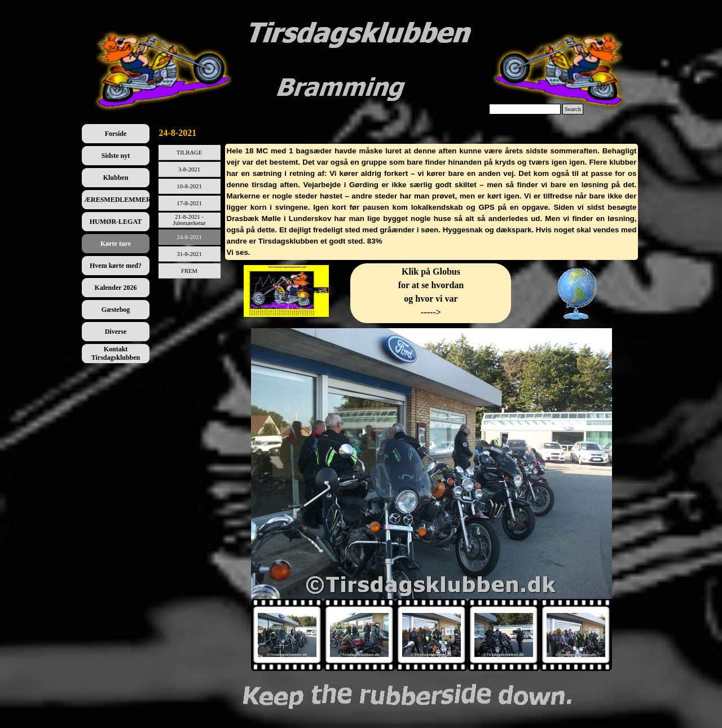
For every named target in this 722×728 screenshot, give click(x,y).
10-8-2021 (189, 186)
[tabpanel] (432, 202)
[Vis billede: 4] (504, 635)
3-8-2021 (189, 169)
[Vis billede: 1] (287, 635)
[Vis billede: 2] (359, 635)
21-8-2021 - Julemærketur (190, 220)
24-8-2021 (189, 237)
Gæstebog (116, 310)
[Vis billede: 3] (432, 635)
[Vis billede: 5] (576, 635)
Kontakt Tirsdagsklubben (116, 353)
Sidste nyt (116, 156)
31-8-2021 (189, 254)
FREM (189, 271)
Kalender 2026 (116, 288)
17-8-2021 (189, 203)
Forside (116, 134)
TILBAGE (190, 153)
